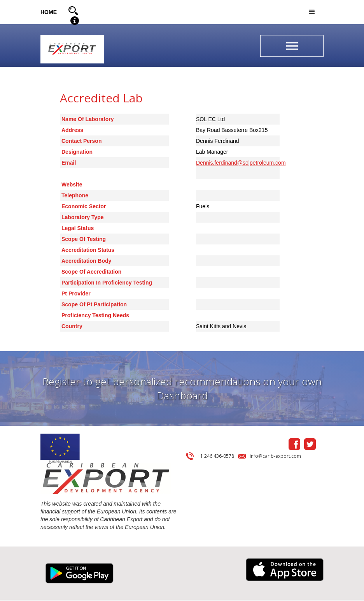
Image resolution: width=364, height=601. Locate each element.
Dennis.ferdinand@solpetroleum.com (241, 163)
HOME (49, 12)
